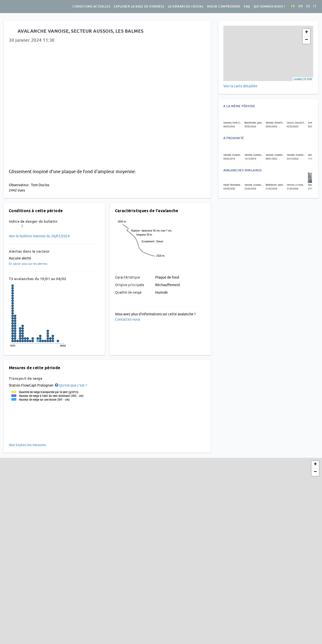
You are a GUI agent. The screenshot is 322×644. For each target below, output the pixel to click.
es (308, 6)
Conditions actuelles (91, 7)
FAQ (247, 7)
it (315, 6)
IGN (309, 79)
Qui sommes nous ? (269, 7)
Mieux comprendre (224, 7)
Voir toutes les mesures (27, 445)
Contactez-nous (128, 319)
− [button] (307, 40)
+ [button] (307, 32)
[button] (71, 385)
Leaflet (298, 79)
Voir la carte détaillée (240, 86)
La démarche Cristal (186, 7)
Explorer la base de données (139, 7)
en (300, 6)
